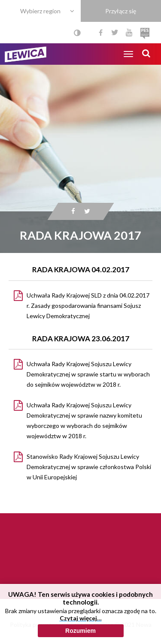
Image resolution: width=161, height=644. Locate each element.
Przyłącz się (121, 11)
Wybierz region (40, 11)
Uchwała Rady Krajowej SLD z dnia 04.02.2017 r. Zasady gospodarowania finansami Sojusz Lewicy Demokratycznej (88, 305)
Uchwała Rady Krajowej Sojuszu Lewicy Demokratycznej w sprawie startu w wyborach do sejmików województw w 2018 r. (88, 374)
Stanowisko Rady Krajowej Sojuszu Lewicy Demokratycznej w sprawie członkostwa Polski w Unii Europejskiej (89, 467)
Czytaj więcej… (81, 635)
